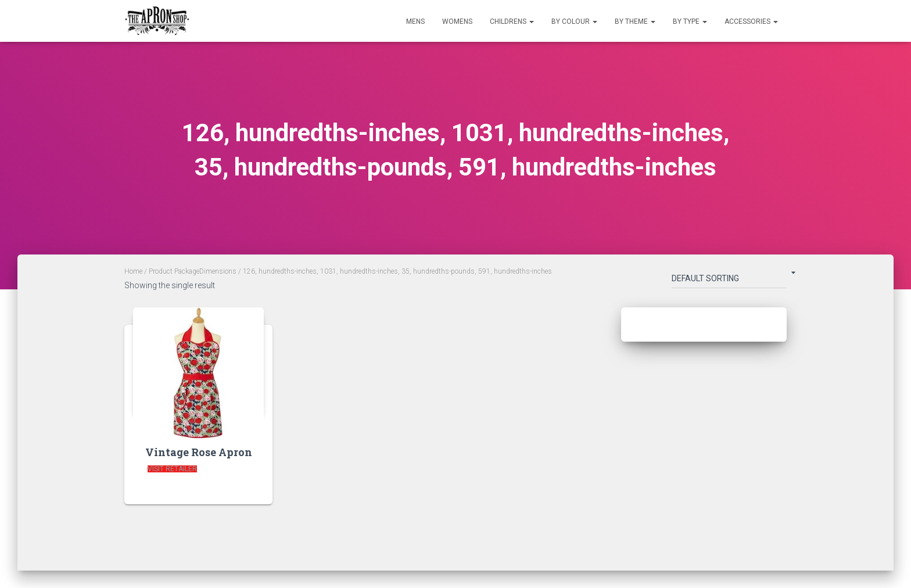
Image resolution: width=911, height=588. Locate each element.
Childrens (512, 21)
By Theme (635, 21)
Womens (457, 21)
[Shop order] (729, 281)
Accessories (751, 21)
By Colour (574, 21)
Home (133, 271)
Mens (415, 21)
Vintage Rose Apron (199, 452)
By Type (690, 21)
